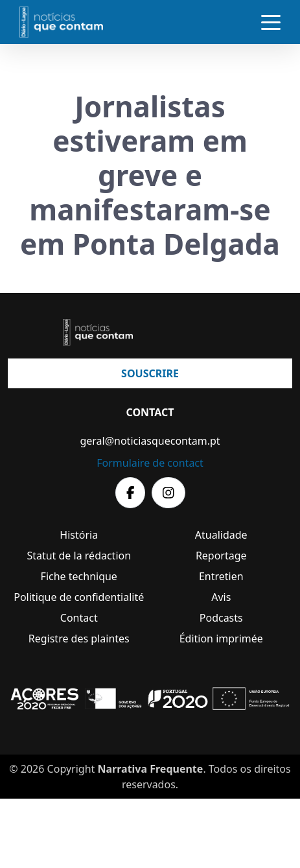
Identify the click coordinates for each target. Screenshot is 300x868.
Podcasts (221, 618)
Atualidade (221, 535)
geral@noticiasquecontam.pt (150, 441)
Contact (79, 618)
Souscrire (150, 373)
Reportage (221, 556)
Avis (221, 597)
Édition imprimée (221, 639)
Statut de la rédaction (79, 556)
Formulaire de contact (150, 463)
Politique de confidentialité (79, 597)
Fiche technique (79, 576)
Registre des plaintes (79, 639)
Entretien (221, 576)
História (79, 535)
